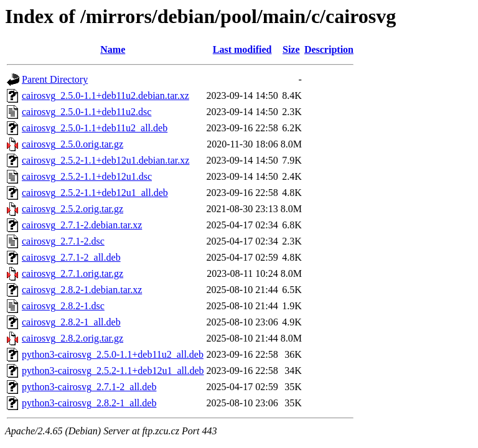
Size (291, 49)
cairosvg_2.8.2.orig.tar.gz (73, 338)
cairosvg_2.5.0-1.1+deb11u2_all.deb (95, 128)
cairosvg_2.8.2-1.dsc (63, 306)
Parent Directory (55, 79)
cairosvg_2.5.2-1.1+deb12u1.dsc (87, 176)
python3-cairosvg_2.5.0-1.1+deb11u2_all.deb (113, 354)
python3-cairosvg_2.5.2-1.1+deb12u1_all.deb (113, 371)
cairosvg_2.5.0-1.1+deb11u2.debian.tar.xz (105, 96)
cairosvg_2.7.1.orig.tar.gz (73, 273)
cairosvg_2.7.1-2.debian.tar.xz (82, 225)
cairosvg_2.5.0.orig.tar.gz (73, 144)
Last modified (242, 49)
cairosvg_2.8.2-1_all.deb (71, 322)
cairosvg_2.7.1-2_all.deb (71, 257)
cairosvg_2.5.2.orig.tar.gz (73, 209)
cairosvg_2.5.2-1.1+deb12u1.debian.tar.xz (105, 160)
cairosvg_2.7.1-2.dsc (63, 241)
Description (329, 49)
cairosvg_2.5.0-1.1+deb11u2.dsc (87, 112)
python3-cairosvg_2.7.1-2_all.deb (89, 387)
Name (113, 49)
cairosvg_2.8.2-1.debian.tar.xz (82, 290)
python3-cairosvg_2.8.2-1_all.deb (89, 403)
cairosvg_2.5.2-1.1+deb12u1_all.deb (95, 193)
